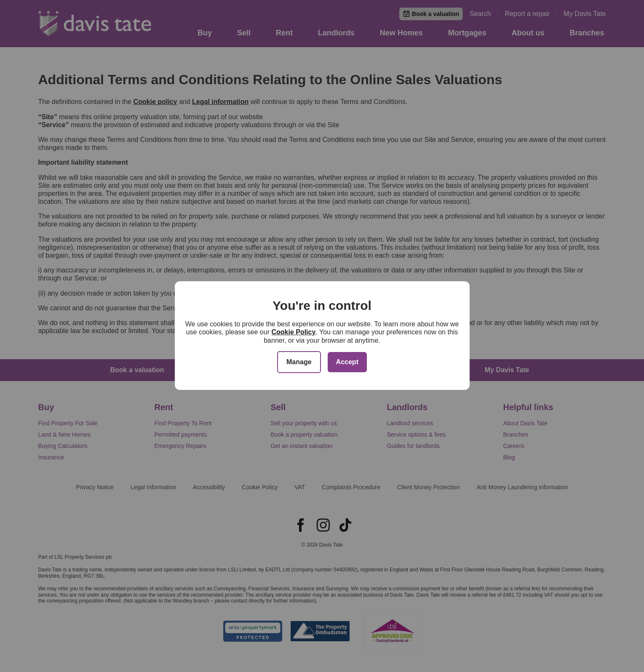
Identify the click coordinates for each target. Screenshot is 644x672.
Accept (347, 362)
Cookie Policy (293, 332)
